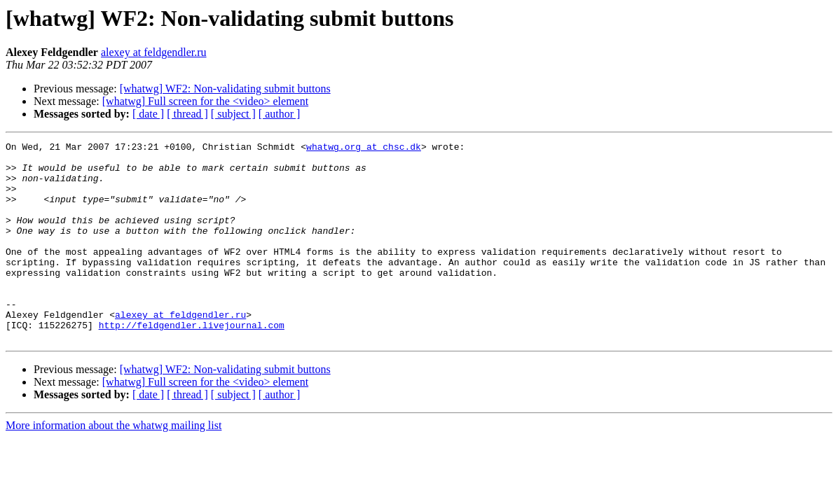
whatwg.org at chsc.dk (364, 148)
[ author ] (280, 114)
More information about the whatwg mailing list (114, 465)
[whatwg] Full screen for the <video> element (205, 101)
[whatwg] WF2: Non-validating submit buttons (225, 89)
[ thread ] (187, 114)
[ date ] (148, 114)
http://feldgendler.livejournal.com (192, 363)
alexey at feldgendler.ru (154, 52)
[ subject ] (233, 114)
